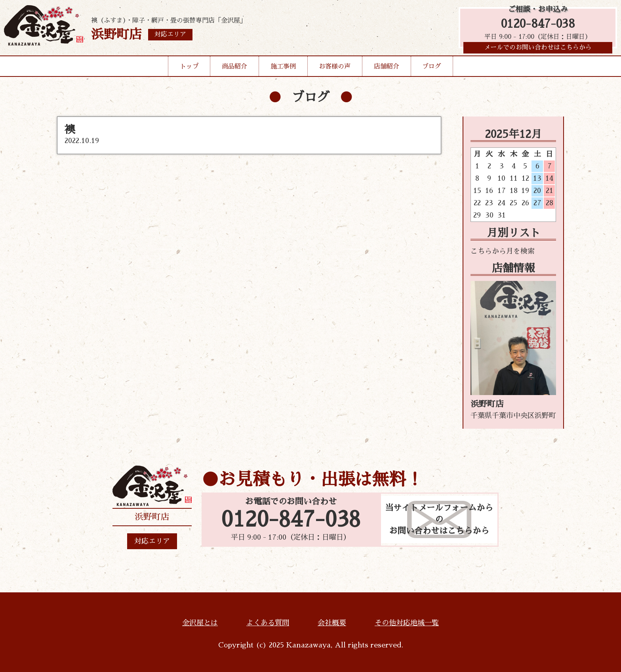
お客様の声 (335, 69)
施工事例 (283, 69)
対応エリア (152, 541)
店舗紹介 (387, 69)
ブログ (432, 69)
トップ (189, 69)
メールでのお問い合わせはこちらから (538, 50)
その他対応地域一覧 (407, 623)
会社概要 (332, 623)
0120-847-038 (538, 25)
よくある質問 (268, 623)
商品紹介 (234, 69)
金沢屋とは (200, 623)
